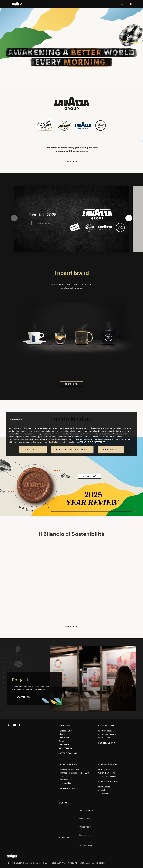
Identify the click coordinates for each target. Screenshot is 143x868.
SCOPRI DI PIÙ (71, 162)
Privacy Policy (85, 819)
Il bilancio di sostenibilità (69, 769)
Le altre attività (104, 738)
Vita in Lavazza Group (107, 776)
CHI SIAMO (64, 726)
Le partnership (65, 783)
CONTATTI (64, 803)
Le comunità (64, 776)
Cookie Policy (85, 827)
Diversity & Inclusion (107, 769)
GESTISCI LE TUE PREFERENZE (72, 450)
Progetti (102, 790)
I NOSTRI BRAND (107, 743)
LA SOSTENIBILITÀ (68, 764)
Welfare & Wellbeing (107, 773)
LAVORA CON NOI (68, 753)
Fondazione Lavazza (69, 788)
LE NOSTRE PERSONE (109, 764)
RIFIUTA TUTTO (111, 450)
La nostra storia (65, 748)
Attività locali (103, 794)
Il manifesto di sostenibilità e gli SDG (74, 773)
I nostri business (105, 731)
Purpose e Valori (66, 731)
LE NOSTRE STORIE (108, 781)
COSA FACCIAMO (107, 726)
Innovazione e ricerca (107, 734)
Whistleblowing (86, 846)
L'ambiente (63, 780)
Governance (64, 741)
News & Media (104, 787)
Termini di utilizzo (86, 811)
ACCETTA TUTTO (33, 450)
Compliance (64, 745)
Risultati (62, 734)
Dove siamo (64, 738)
